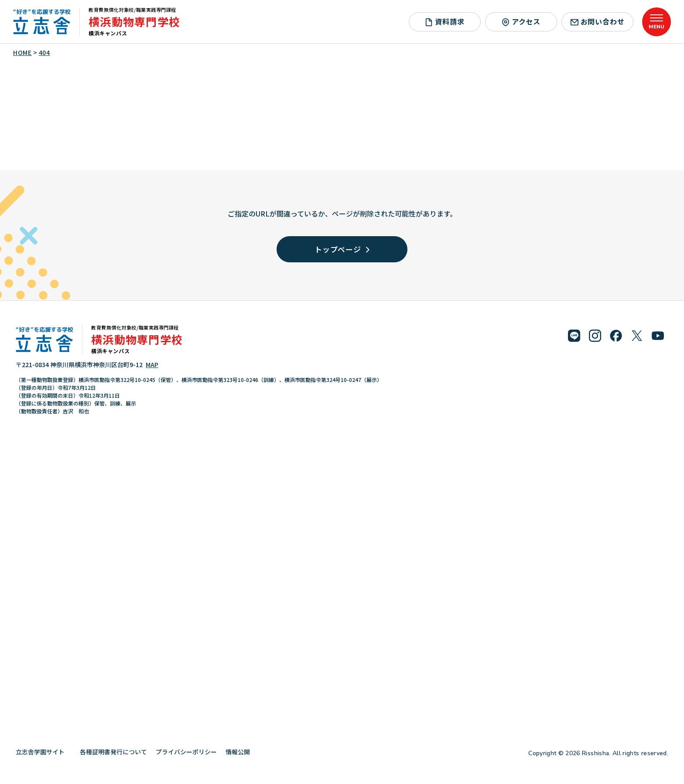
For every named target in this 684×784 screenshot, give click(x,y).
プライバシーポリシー (186, 752)
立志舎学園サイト (43, 752)
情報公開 (241, 752)
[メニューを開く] (657, 22)
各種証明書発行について (113, 752)
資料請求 (445, 21)
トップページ (342, 249)
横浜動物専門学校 (134, 21)
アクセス (521, 21)
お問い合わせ (598, 21)
